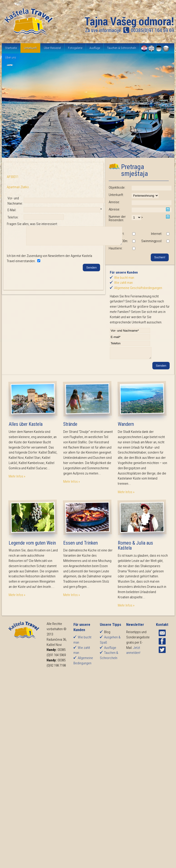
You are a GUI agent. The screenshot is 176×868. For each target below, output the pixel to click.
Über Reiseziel (52, 48)
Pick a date (168, 209)
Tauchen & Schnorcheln (122, 48)
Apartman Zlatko (18, 187)
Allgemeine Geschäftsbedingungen (138, 288)
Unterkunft (30, 48)
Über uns (11, 57)
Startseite (11, 48)
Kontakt (148, 48)
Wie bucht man (124, 278)
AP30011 (13, 177)
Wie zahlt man (123, 283)
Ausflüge (95, 48)
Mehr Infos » (17, 478)
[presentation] (41, 281)
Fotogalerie (75, 48)
